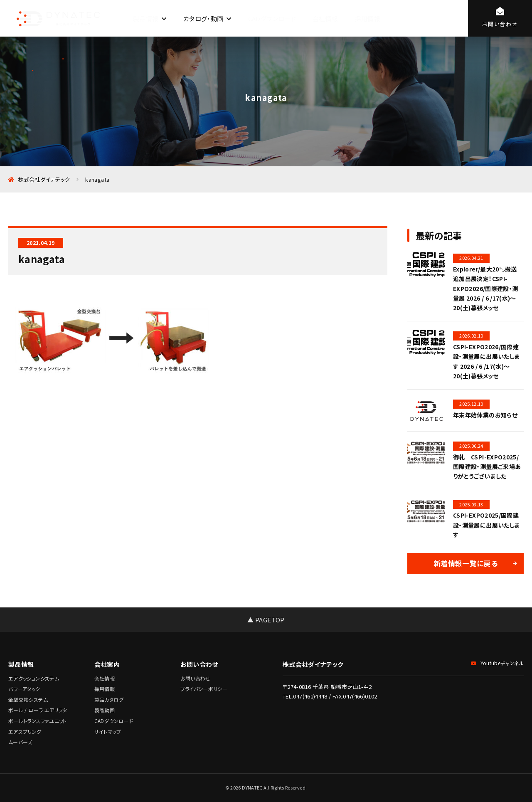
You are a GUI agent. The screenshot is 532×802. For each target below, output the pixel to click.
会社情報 (325, 19)
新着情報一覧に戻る (465, 563)
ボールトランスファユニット (38, 721)
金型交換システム (28, 700)
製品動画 (105, 710)
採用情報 (367, 19)
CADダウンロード (272, 19)
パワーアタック (24, 689)
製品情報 (146, 19)
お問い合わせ (196, 678)
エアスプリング (25, 732)
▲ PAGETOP (266, 620)
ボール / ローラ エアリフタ (38, 710)
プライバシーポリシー (204, 689)
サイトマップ (108, 732)
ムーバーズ (20, 742)
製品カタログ (109, 700)
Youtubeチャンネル (497, 663)
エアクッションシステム (34, 678)
